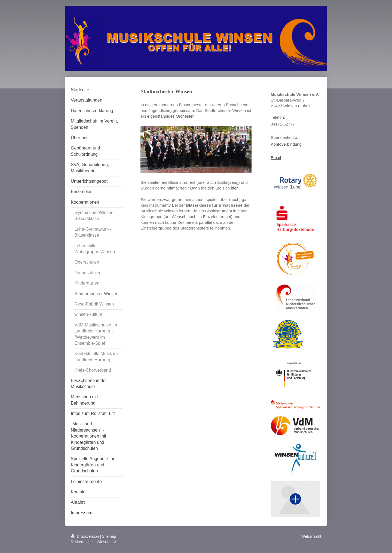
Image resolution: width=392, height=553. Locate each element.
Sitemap (109, 536)
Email (276, 158)
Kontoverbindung (286, 144)
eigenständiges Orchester (170, 116)
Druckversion (85, 536)
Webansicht (311, 536)
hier (234, 188)
